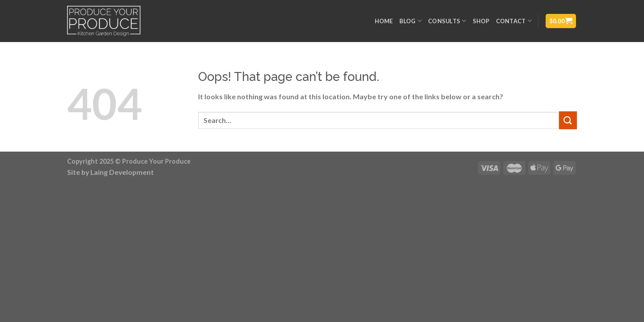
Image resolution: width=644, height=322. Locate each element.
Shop (481, 21)
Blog (411, 21)
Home (384, 21)
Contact (514, 21)
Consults (447, 21)
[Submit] (568, 120)
